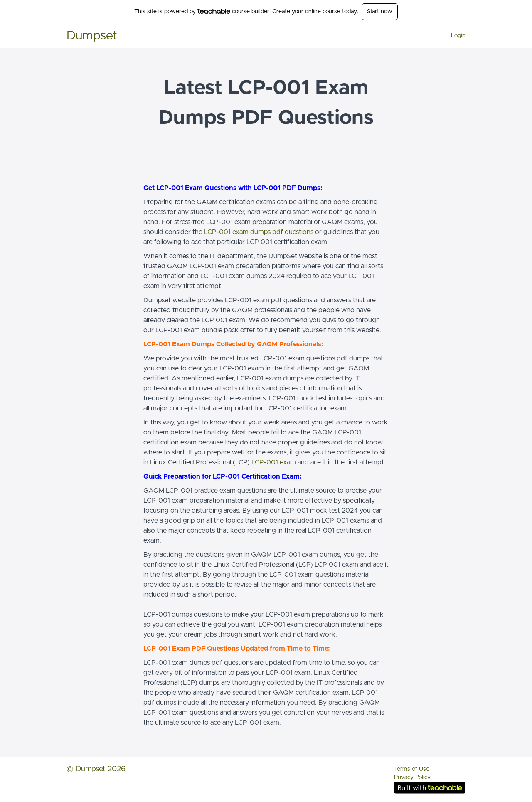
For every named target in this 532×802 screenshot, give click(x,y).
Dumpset (92, 36)
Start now (380, 12)
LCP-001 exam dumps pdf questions (259, 232)
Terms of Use (412, 769)
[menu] (455, 36)
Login (458, 36)
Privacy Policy (412, 777)
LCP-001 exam (274, 462)
